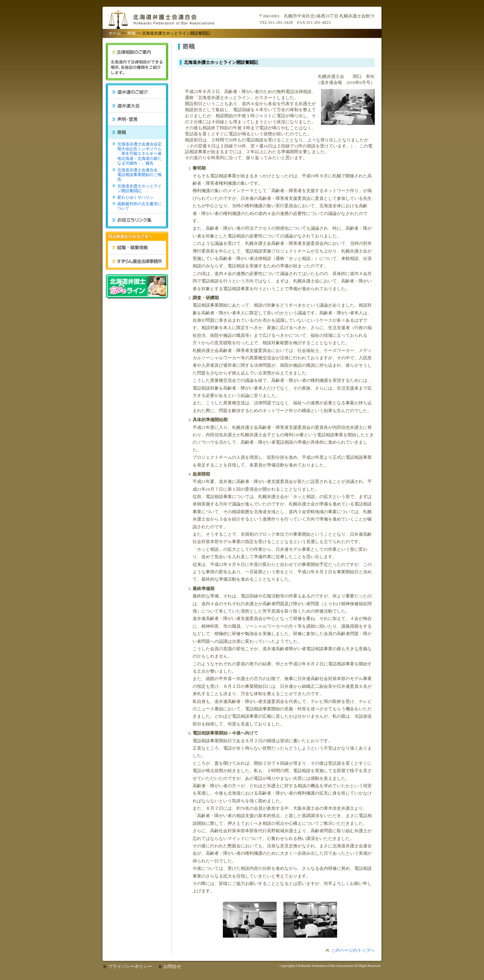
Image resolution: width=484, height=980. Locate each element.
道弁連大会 (137, 105)
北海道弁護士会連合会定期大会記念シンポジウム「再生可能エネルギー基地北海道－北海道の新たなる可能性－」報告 (139, 154)
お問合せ (172, 967)
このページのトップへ (353, 950)
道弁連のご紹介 (137, 92)
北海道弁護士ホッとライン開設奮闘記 (139, 188)
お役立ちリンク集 (137, 220)
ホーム (115, 33)
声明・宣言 (137, 119)
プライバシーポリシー (130, 967)
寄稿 (131, 33)
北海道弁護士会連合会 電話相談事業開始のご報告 (139, 175)
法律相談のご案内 (137, 62)
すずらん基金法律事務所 (137, 261)
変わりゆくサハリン (135, 197)
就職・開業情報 (137, 248)
